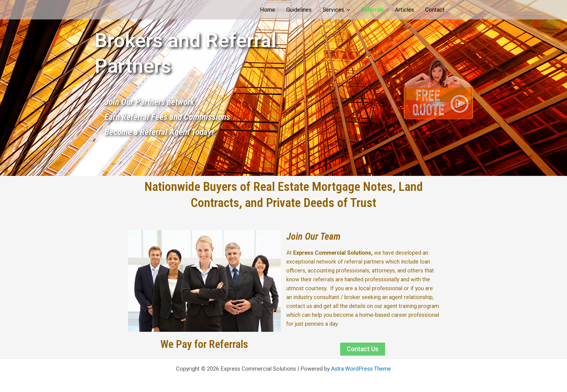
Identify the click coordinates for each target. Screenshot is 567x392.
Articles (404, 10)
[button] (363, 349)
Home (268, 10)
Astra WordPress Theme (361, 369)
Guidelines (299, 10)
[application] (347, 10)
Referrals (372, 10)
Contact (435, 10)
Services (336, 10)
